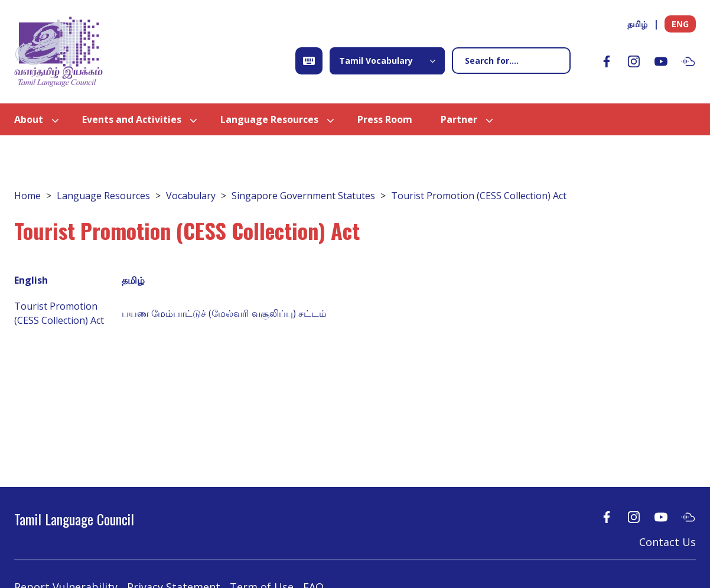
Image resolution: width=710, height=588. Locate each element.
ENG (680, 24)
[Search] (511, 61)
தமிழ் (637, 24)
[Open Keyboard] (309, 61)
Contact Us (667, 542)
